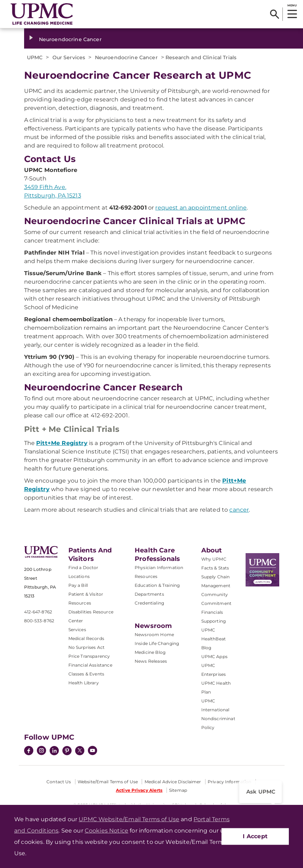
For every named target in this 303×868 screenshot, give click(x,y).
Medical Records (86, 638)
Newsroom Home (154, 635)
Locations (79, 576)
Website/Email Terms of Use (108, 782)
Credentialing (149, 603)
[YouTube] (92, 751)
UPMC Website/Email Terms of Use (129, 819)
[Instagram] (41, 751)
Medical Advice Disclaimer (173, 782)
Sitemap (178, 790)
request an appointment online (201, 208)
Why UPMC (214, 559)
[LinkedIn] (54, 751)
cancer (239, 510)
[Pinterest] (67, 751)
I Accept (255, 836)
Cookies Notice (106, 831)
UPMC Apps (214, 656)
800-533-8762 (39, 621)
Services (77, 630)
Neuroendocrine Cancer (70, 39)
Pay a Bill (78, 585)
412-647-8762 (38, 612)
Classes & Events (86, 674)
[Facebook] (29, 751)
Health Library (84, 683)
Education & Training (157, 585)
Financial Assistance (90, 665)
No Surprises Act (87, 647)
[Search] (274, 14)
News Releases (151, 661)
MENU (292, 5)
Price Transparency (89, 656)
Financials (212, 612)
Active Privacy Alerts (139, 790)
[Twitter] (80, 751)
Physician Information (159, 567)
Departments (149, 594)
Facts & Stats (215, 568)
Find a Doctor (83, 567)
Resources (146, 576)
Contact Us (59, 782)
